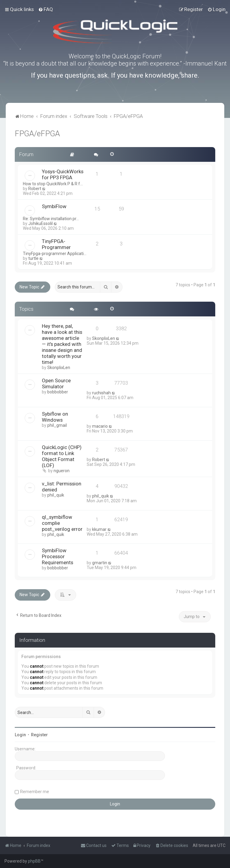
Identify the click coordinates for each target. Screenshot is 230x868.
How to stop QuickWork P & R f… (53, 184)
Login (20, 735)
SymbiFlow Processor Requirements (57, 556)
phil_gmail (57, 425)
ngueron (62, 471)
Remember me (35, 792)
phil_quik (56, 495)
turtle (33, 258)
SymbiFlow (54, 206)
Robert (35, 189)
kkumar (99, 529)
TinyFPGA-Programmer (56, 244)
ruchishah (101, 393)
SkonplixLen (59, 368)
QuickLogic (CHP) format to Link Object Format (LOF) (62, 456)
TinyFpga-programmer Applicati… (55, 254)
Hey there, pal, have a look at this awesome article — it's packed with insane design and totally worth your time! (62, 344)
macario (100, 426)
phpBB (34, 861)
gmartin (100, 563)
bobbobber (58, 392)
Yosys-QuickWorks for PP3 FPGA (63, 174)
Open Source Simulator (56, 383)
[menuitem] (46, 9)
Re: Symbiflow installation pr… (51, 219)
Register (39, 735)
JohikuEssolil (40, 223)
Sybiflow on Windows (55, 417)
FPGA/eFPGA (37, 134)
